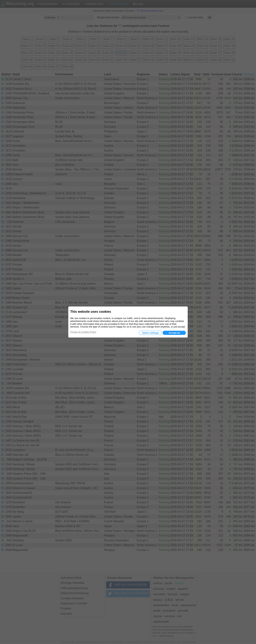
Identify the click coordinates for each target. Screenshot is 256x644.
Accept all (174, 333)
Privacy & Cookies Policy (83, 332)
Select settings (150, 333)
